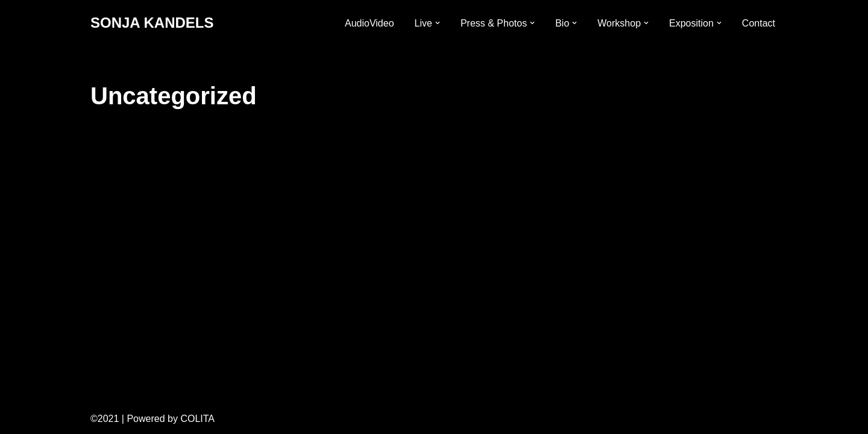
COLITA (197, 419)
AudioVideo (370, 23)
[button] (438, 23)
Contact (759, 23)
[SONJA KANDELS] (152, 23)
